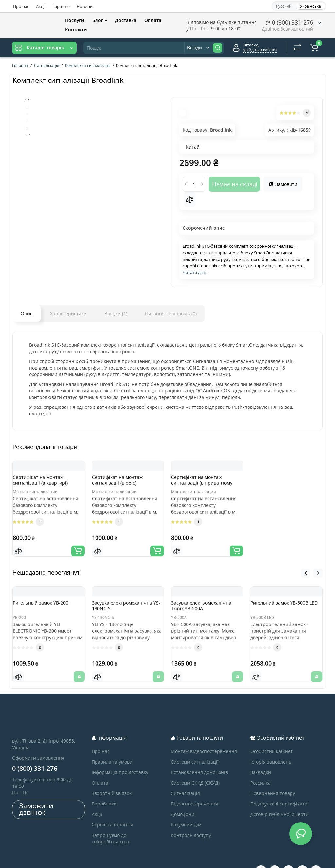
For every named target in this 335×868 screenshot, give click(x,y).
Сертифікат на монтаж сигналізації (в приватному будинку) (203, 486)
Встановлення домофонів (199, 756)
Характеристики (68, 313)
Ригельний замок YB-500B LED (286, 600)
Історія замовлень (271, 745)
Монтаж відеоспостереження (204, 735)
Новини (85, 6)
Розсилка (260, 766)
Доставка (126, 20)
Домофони (183, 798)
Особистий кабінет (272, 735)
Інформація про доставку (120, 756)
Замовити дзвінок (36, 792)
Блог (100, 20)
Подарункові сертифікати (279, 787)
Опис (26, 313)
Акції (41, 6)
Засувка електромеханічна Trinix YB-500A (205, 603)
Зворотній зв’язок (112, 777)
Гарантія (61, 6)
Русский (284, 6)
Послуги (75, 20)
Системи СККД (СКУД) (195, 766)
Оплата (153, 20)
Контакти (76, 30)
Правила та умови (112, 745)
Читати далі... (196, 272)
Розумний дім (186, 808)
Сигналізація (185, 777)
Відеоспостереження (194, 787)
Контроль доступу (191, 819)
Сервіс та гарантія (112, 808)
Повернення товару (273, 777)
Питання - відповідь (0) (171, 313)
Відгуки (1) (116, 313)
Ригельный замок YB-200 (47, 597)
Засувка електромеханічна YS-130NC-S (123, 603)
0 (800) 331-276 (289, 22)
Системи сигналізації (195, 745)
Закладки (261, 756)
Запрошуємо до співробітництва (110, 822)
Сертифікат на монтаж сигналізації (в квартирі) (47, 483)
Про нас (21, 6)
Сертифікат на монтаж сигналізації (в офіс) (124, 483)
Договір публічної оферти (279, 798)
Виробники (104, 787)
